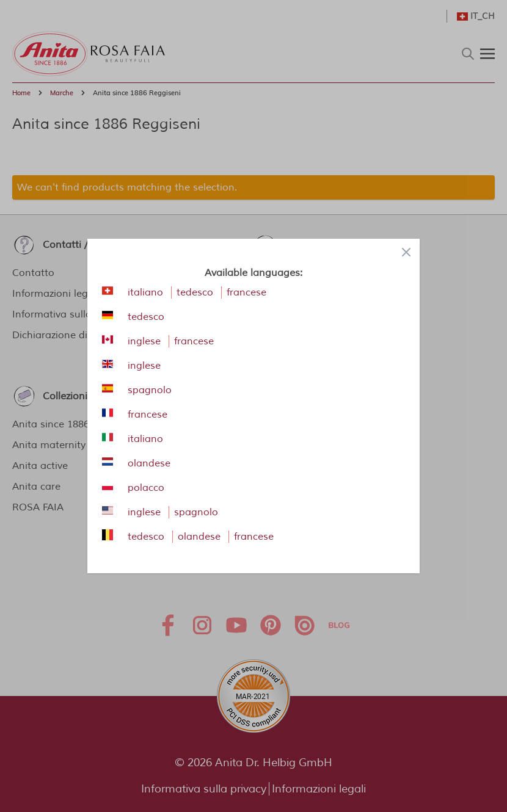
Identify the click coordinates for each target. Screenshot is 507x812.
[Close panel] (406, 252)
